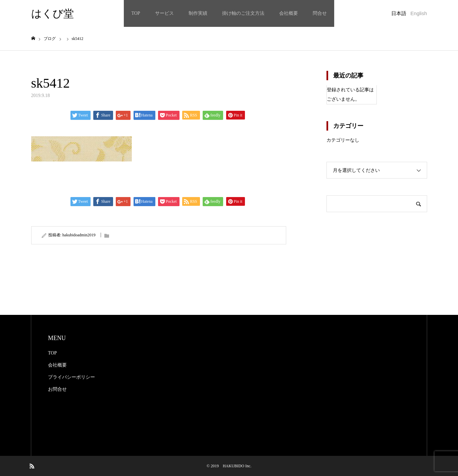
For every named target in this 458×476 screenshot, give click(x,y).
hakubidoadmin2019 (79, 235)
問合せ (320, 13)
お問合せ (57, 389)
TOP (136, 13)
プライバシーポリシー (71, 377)
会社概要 (289, 13)
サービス (164, 13)
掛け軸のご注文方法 (243, 13)
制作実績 (198, 13)
